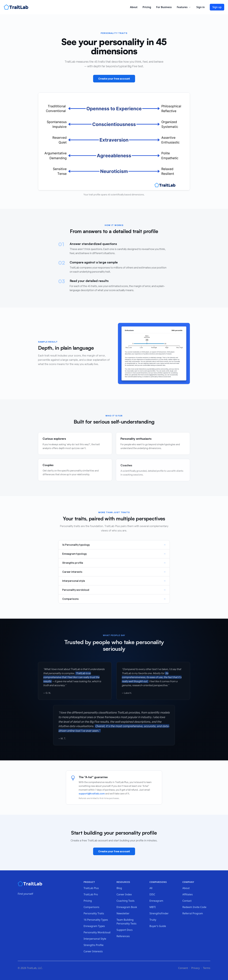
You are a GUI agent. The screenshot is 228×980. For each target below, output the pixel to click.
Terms (207, 968)
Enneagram (156, 901)
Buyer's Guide (158, 926)
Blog (119, 888)
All (151, 888)
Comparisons (91, 907)
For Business (164, 7)
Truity (153, 920)
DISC (152, 894)
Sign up (217, 7)
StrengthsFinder (159, 913)
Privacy (195, 968)
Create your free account (114, 79)
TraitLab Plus (91, 888)
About (134, 7)
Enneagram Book (127, 907)
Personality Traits (94, 913)
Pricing (147, 7)
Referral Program (193, 913)
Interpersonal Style (95, 939)
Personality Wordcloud (97, 932)
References (123, 936)
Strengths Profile (94, 945)
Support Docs (125, 930)
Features (184, 7)
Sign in (200, 7)
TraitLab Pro (91, 894)
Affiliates (188, 894)
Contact (187, 901)
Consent (183, 968)
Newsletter (123, 913)
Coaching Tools (125, 901)
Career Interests (93, 951)
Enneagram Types (94, 926)
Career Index (124, 894)
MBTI (153, 907)
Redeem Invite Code (194, 907)
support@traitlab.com (92, 794)
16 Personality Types (96, 920)
